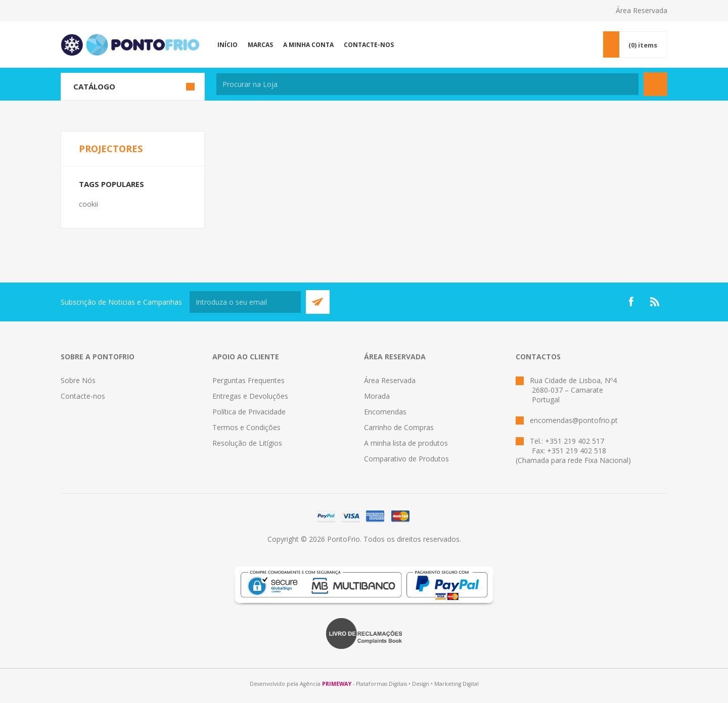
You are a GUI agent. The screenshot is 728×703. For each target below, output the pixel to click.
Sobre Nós (78, 380)
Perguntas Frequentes (248, 380)
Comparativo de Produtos (406, 459)
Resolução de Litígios (247, 443)
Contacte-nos (83, 396)
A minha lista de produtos (406, 443)
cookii (88, 204)
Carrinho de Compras (399, 427)
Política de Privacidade (249, 412)
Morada (377, 396)
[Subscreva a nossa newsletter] (245, 302)
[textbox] (427, 84)
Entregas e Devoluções (250, 396)
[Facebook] (631, 302)
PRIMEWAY (337, 684)
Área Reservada (642, 10)
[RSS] (655, 302)
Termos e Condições (246, 427)
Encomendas (385, 412)
